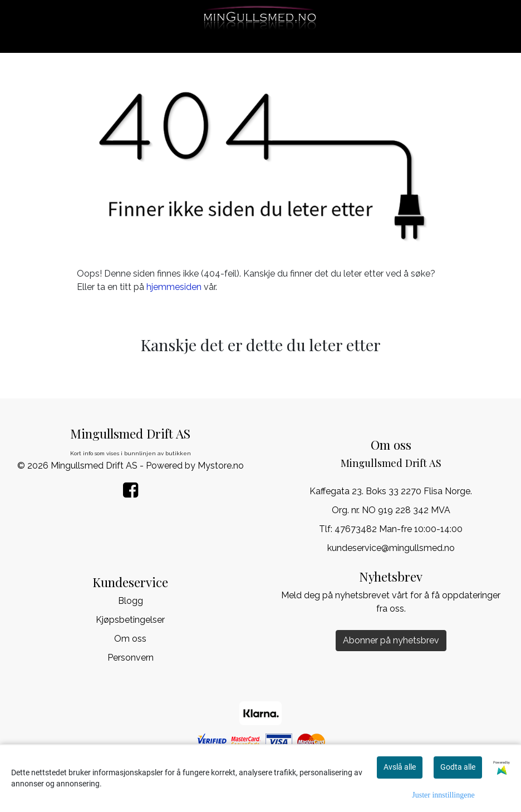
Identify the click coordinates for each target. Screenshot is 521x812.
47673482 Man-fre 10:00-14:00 (399, 529)
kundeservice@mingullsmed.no (391, 548)
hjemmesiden (174, 287)
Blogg (131, 601)
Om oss (130, 639)
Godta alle (458, 767)
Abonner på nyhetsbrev (391, 640)
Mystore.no (221, 466)
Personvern (131, 658)
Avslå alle (400, 767)
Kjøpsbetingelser (130, 620)
